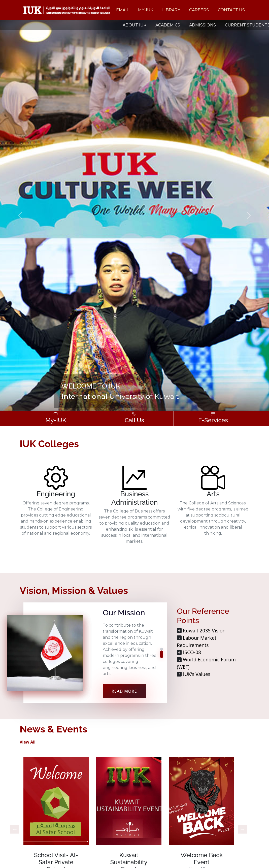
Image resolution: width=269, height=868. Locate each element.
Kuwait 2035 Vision (204, 631)
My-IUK (146, 10)
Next (242, 829)
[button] (20, 215)
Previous (15, 829)
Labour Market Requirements (197, 641)
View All (28, 742)
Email (123, 10)
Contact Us (231, 10)
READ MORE (124, 691)
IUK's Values (197, 674)
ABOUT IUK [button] (134, 25)
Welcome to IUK (91, 386)
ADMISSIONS (203, 25)
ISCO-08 (192, 652)
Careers (199, 10)
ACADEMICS (168, 25)
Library (171, 10)
